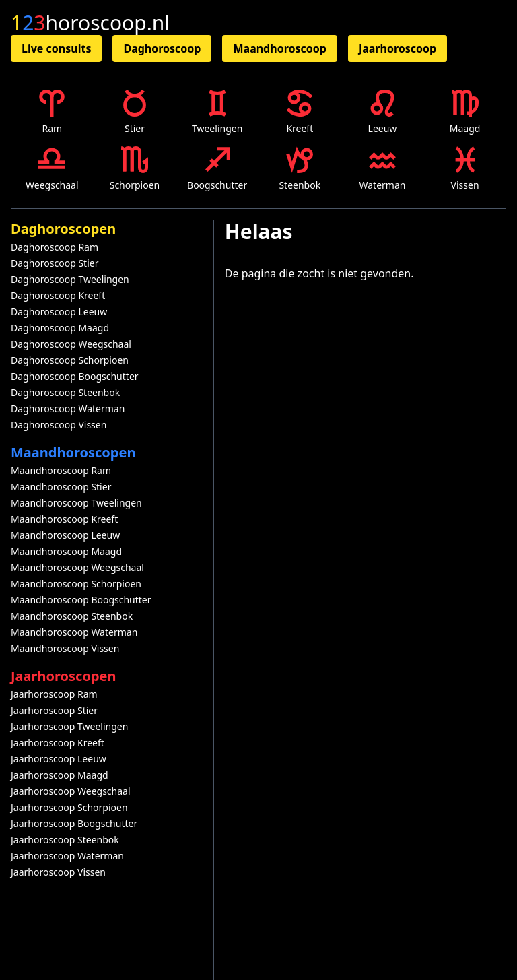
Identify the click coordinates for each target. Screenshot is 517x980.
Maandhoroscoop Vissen (65, 648)
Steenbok (300, 169)
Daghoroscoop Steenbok (65, 392)
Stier (135, 112)
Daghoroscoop (162, 48)
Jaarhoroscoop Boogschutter (74, 823)
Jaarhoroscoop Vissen (58, 872)
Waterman (382, 169)
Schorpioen (135, 169)
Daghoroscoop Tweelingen (70, 279)
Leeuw (383, 112)
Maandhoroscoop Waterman (74, 632)
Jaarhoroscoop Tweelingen (69, 726)
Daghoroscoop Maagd (60, 328)
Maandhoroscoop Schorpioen (76, 584)
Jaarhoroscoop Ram (54, 694)
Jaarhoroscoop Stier (54, 710)
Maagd (465, 112)
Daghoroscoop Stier (55, 263)
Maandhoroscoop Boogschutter (81, 600)
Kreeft (300, 112)
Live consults (56, 48)
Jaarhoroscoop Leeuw (59, 759)
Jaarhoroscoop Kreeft (58, 743)
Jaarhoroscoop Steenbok (65, 840)
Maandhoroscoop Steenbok (72, 616)
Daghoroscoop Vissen (59, 425)
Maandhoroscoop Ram (61, 470)
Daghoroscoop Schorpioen (70, 360)
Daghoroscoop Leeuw (59, 312)
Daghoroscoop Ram (55, 247)
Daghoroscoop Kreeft (58, 295)
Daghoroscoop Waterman (68, 409)
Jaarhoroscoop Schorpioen (69, 807)
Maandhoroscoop (279, 48)
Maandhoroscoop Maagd (66, 551)
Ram (52, 112)
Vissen (465, 169)
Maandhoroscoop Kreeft (64, 519)
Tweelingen (217, 112)
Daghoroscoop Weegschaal (71, 344)
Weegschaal (52, 169)
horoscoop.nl (90, 23)
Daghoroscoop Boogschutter (75, 376)
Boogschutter (217, 169)
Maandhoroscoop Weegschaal (77, 567)
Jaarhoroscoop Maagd (60, 775)
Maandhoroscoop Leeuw (65, 535)
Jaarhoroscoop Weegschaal (71, 791)
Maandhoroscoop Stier (61, 487)
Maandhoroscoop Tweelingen (76, 503)
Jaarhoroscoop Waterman (67, 856)
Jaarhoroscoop (398, 48)
